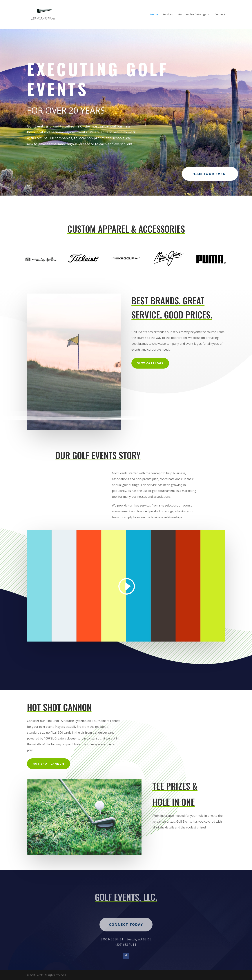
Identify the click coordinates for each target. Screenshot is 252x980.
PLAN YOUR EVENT (210, 174)
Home (154, 15)
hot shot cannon (49, 764)
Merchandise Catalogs (192, 15)
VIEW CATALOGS (150, 363)
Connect (220, 15)
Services (168, 15)
